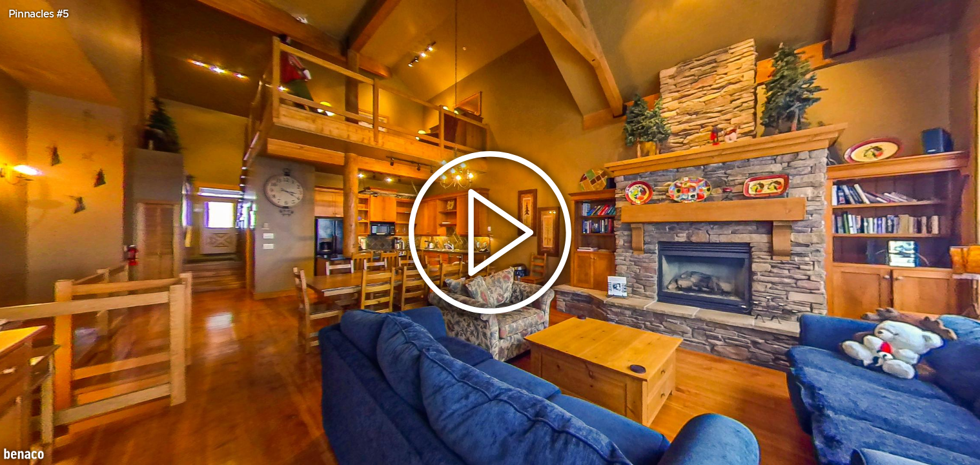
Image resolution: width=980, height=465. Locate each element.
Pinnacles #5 (39, 14)
